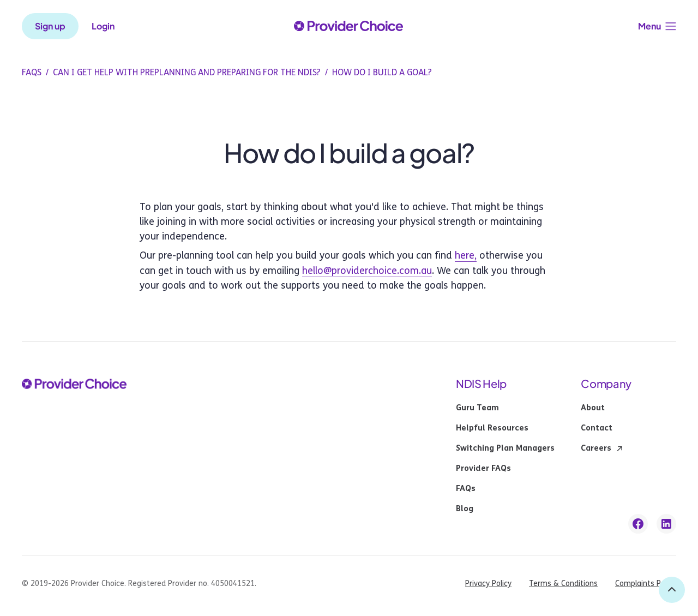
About (593, 408)
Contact (597, 428)
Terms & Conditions (563, 584)
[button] (657, 26)
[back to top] (672, 590)
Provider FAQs (483, 469)
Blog (465, 509)
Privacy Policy (488, 584)
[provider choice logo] (348, 26)
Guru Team (477, 408)
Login (103, 26)
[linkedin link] (666, 524)
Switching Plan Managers (505, 448)
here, (466, 255)
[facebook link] (638, 524)
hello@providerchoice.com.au (367, 271)
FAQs (466, 489)
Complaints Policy (646, 584)
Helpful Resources (492, 428)
